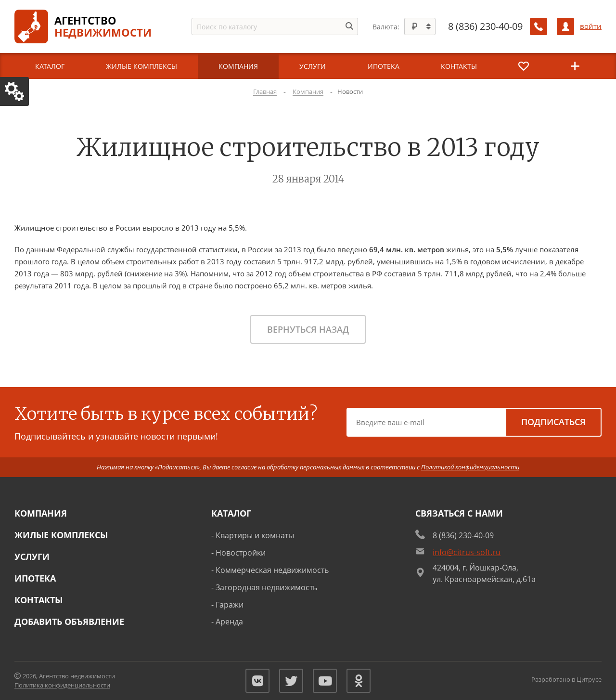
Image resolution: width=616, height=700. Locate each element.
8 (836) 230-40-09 (485, 26)
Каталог (231, 513)
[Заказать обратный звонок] (539, 26)
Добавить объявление (69, 622)
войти (591, 26)
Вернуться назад (308, 329)
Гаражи (230, 605)
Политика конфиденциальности (62, 685)
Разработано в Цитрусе (566, 679)
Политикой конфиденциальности (470, 467)
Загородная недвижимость (266, 587)
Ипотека (35, 578)
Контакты (38, 600)
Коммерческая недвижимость (272, 570)
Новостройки (241, 553)
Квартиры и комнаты (255, 535)
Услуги (32, 557)
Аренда (229, 622)
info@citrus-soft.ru (467, 552)
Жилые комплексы (61, 535)
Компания (41, 513)
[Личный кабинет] (565, 26)
